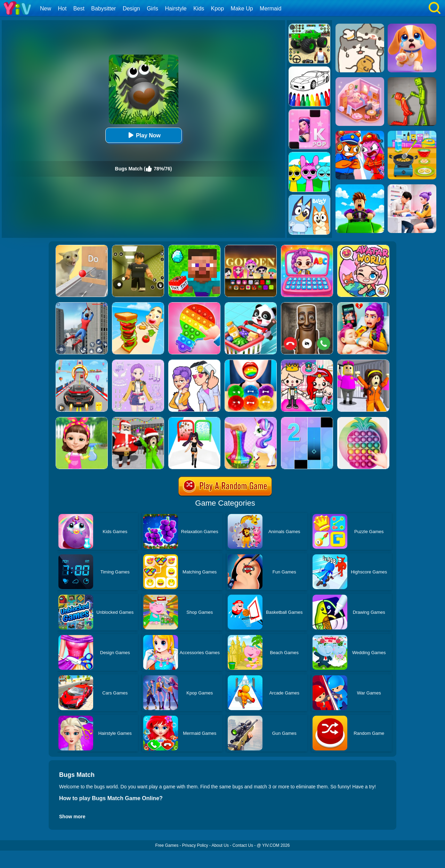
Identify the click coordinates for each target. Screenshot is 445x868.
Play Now (143, 135)
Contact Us (243, 845)
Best (79, 9)
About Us (220, 845)
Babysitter (103, 9)
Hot (62, 9)
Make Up (242, 9)
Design (131, 9)
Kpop (217, 9)
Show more (72, 817)
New (46, 9)
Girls (152, 9)
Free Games (167, 845)
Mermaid (270, 9)
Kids (199, 9)
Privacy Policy (195, 845)
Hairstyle (176, 9)
